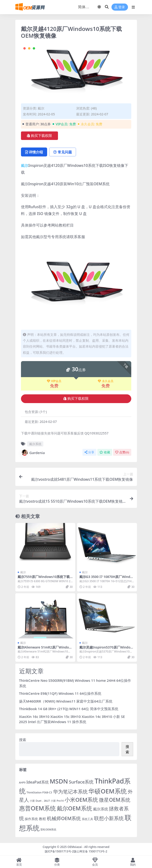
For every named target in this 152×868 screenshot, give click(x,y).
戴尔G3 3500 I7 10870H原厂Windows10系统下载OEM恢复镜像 (106, 579)
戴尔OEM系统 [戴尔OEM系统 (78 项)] (74, 808)
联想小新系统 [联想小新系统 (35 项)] (109, 818)
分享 (89, 452)
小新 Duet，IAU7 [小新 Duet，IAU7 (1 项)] (40, 801)
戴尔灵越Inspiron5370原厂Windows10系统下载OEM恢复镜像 (106, 649)
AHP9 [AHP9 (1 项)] (22, 783)
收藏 (105, 452)
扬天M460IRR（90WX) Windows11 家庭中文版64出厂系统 (66, 701)
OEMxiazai (75, 847)
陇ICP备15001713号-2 (59, 851)
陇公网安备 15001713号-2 (90, 851)
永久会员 (106, 381)
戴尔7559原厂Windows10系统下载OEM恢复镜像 (45, 579)
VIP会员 (54, 381)
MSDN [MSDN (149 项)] (59, 781)
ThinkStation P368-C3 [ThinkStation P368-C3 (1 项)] (39, 792)
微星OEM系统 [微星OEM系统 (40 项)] (115, 800)
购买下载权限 (39, 136)
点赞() (122, 452)
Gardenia (33, 453)
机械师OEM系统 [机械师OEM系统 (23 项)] (64, 818)
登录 (120, 7)
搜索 (23, 740)
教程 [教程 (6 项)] (42, 819)
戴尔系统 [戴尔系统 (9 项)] (101, 809)
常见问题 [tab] (63, 152)
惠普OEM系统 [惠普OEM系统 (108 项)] (37, 808)
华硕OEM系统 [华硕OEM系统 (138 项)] (107, 791)
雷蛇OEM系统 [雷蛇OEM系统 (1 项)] (48, 830)
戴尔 (41, 108)
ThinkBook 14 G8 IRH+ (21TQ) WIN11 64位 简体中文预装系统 (69, 709)
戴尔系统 (35, 444)
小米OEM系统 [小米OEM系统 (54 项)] (81, 800)
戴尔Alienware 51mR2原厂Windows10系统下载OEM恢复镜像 (45, 649)
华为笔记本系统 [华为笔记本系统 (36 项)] (70, 791)
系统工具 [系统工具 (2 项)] (87, 819)
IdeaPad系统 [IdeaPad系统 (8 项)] (38, 782)
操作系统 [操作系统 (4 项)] (31, 819)
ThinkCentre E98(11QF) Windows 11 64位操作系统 (60, 693)
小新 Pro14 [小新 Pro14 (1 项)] (57, 801)
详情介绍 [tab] (34, 152)
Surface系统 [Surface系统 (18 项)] (81, 782)
